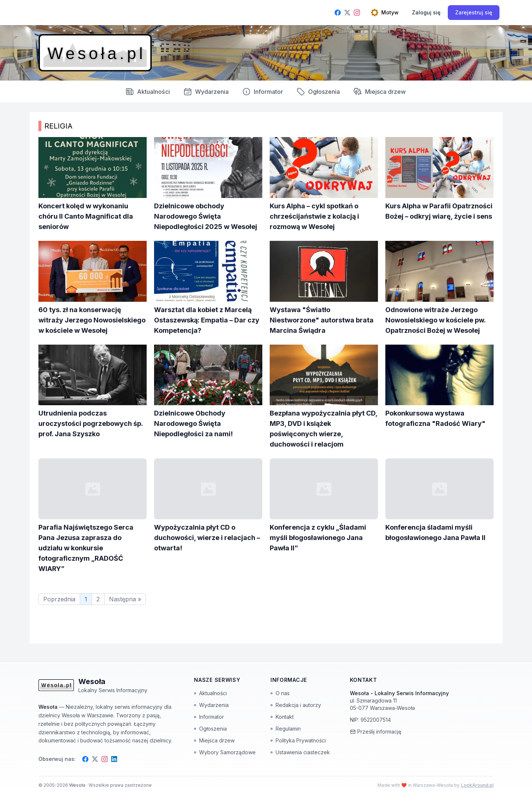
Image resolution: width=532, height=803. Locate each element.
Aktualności (148, 92)
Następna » (125, 599)
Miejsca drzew (379, 92)
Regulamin (286, 729)
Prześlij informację (376, 732)
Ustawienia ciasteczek (300, 752)
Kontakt (282, 717)
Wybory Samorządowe (225, 752)
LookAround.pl (477, 785)
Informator (262, 92)
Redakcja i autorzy (296, 705)
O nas (280, 693)
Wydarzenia (211, 705)
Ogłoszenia (318, 92)
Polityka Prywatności (298, 740)
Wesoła (78, 785)
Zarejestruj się (474, 12)
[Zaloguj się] (426, 13)
